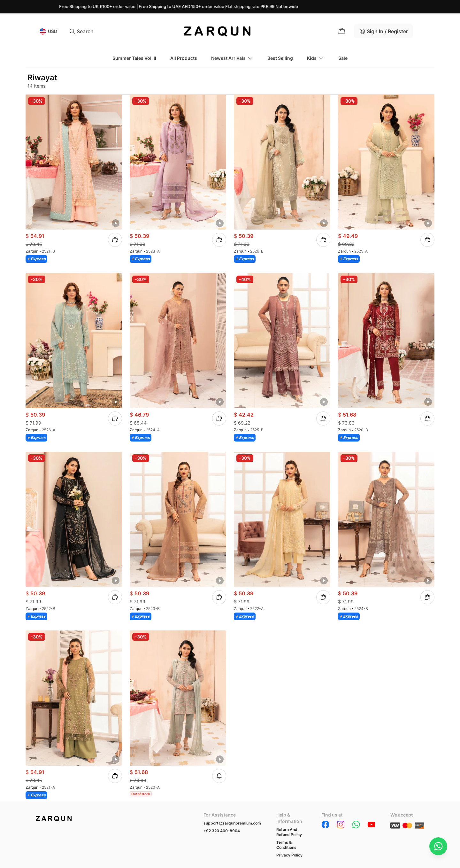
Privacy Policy (289, 855)
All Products (184, 58)
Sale (343, 58)
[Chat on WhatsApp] (438, 846)
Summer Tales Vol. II (134, 58)
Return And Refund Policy (289, 832)
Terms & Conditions (286, 845)
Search (81, 31)
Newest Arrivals (232, 58)
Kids (316, 58)
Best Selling (280, 58)
